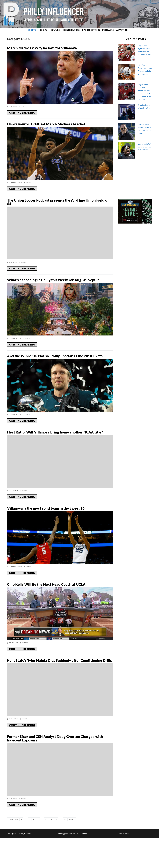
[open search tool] (132, 30)
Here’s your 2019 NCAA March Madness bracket (57, 126)
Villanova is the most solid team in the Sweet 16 (56, 529)
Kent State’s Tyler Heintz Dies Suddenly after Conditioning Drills (54, 686)
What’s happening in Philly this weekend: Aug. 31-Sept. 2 (59, 287)
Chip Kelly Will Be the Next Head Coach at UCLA (57, 606)
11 (56, 850)
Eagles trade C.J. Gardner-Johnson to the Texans (145, 147)
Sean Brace (12, 108)
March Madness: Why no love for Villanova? (53, 48)
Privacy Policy (124, 864)
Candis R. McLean (14, 348)
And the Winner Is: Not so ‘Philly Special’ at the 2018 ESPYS (56, 368)
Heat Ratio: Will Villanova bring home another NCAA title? (55, 450)
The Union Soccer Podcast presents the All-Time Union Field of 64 (56, 205)
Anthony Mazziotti (15, 185)
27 (65, 850)
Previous (13, 850)
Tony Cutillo (13, 511)
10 (50, 850)
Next (72, 850)
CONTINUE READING (22, 114)
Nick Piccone (13, 666)
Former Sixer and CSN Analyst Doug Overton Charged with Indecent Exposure (54, 767)
